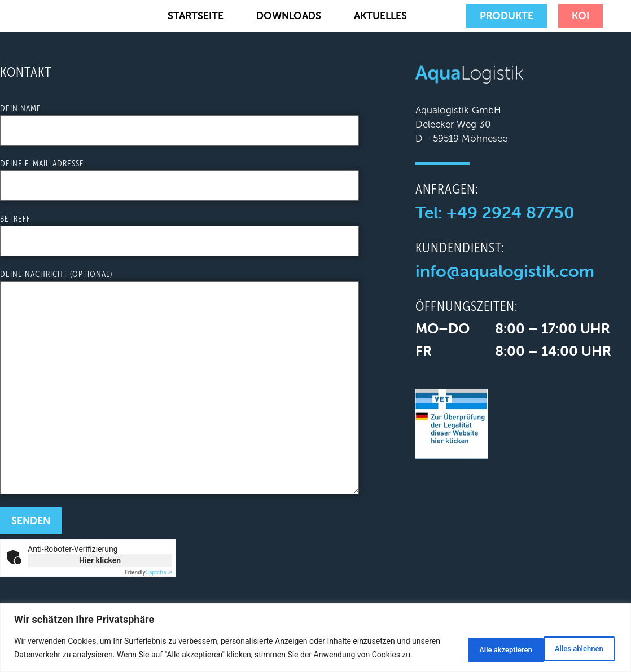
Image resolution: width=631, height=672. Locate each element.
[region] (315, 632)
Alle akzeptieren (572, 642)
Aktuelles (380, 16)
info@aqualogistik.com (505, 271)
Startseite (196, 16)
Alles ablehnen (481, 642)
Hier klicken (100, 560)
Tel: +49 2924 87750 (495, 212)
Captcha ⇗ (149, 572)
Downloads (289, 16)
